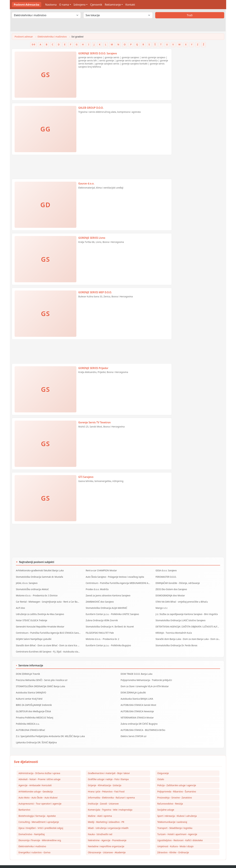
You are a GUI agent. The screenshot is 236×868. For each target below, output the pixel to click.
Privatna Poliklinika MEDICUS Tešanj (34, 711)
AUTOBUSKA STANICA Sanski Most (138, 699)
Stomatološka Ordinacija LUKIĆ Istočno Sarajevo (180, 618)
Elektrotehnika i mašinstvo (52, 37)
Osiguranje (163, 765)
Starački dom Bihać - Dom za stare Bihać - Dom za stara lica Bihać (48, 642)
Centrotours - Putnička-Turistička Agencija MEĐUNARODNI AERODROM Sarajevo (118, 582)
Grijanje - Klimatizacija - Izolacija (105, 777)
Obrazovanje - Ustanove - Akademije (107, 846)
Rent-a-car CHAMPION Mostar (101, 570)
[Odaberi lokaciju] (118, 15)
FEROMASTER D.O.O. (166, 576)
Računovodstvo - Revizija (170, 796)
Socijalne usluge (166, 802)
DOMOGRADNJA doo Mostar (170, 594)
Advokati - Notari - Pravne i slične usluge (39, 771)
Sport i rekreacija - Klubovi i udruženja (177, 809)
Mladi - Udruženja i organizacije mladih (108, 821)
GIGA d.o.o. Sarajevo (166, 570)
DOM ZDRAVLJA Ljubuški (133, 687)
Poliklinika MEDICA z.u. (27, 717)
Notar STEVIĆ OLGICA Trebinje (31, 618)
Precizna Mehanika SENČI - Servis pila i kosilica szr (41, 675)
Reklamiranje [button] (113, 5)
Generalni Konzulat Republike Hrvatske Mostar (39, 624)
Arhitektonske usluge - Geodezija (36, 784)
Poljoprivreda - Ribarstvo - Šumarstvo (177, 784)
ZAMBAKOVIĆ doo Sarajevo (99, 600)
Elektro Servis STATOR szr (133, 729)
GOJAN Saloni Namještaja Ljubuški (33, 635)
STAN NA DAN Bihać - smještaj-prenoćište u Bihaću (181, 600)
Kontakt (130, 5)
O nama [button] (64, 5)
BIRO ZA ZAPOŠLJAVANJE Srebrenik (33, 699)
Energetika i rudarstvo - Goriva (34, 846)
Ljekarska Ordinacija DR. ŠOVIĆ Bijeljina (36, 734)
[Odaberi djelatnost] (46, 15)
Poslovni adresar (24, 37)
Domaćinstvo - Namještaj (32, 827)
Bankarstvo (24, 802)
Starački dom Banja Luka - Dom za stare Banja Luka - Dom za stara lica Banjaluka (188, 635)
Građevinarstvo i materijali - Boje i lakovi (109, 765)
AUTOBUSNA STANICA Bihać (30, 723)
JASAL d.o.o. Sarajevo (26, 582)
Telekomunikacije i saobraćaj (172, 815)
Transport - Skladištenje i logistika (175, 821)
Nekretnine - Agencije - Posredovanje (107, 833)
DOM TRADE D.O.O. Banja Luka (136, 669)
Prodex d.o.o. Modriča (97, 588)
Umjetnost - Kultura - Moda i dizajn (175, 840)
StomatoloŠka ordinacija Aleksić (32, 588)
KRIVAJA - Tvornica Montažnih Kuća (173, 630)
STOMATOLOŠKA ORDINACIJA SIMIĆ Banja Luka (40, 681)
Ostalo (161, 771)
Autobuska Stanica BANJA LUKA (136, 693)
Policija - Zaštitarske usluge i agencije (177, 777)
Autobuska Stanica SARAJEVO (31, 687)
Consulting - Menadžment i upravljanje (39, 815)
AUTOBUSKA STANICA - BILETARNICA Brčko (142, 723)
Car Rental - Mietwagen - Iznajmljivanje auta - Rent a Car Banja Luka (48, 600)
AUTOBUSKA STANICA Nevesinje (137, 705)
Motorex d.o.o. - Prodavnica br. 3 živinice (36, 594)
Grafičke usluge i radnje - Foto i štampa (108, 771)
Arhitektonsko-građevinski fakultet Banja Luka (39, 570)
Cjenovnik (96, 5)
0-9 (33, 44)
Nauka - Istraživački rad (100, 827)
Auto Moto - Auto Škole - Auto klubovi (38, 790)
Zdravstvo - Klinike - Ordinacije (173, 846)
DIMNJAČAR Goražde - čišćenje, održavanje (177, 582)
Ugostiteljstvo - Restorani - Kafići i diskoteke (180, 833)
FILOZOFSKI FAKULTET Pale (99, 630)
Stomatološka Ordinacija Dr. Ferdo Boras (176, 642)
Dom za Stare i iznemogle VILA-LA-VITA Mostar (144, 681)
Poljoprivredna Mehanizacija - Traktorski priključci (146, 675)
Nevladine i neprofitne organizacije (106, 840)
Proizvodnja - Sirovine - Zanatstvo (175, 790)
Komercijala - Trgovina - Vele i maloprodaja (110, 802)
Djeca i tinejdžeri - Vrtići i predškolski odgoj (41, 821)
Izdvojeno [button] (80, 5)
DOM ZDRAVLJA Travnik (28, 669)
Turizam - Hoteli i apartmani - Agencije (177, 827)
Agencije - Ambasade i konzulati (35, 777)
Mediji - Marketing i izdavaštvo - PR (106, 815)
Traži (190, 15)
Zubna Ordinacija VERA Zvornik (101, 618)
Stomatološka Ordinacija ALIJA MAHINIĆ (106, 606)
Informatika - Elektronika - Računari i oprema (111, 790)
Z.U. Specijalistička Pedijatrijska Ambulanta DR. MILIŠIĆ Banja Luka (49, 729)
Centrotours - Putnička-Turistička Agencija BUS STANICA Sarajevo (48, 630)
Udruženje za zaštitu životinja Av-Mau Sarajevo (39, 612)
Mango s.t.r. (161, 606)
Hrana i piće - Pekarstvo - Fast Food (106, 784)
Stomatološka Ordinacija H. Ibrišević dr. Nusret (109, 624)
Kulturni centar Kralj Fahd (29, 693)
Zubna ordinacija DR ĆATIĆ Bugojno (139, 717)
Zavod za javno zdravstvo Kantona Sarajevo (107, 594)
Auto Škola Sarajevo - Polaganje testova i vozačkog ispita (114, 576)
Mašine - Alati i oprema (100, 809)
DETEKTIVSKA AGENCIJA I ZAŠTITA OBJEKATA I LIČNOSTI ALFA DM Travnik (188, 624)
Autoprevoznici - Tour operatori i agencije (40, 796)
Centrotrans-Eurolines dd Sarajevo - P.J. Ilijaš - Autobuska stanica (48, 647)
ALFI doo (20, 606)
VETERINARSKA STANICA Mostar (137, 711)
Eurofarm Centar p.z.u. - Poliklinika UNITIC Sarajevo (112, 612)
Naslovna (51, 5)
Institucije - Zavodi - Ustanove (103, 796)
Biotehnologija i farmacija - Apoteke (37, 809)
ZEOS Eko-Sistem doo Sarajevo (171, 588)
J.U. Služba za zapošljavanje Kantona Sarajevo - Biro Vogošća (186, 612)
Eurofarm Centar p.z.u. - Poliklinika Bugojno (108, 642)
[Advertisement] (92, 168)
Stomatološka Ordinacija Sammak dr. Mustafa (39, 576)
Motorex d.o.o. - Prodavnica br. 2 (102, 635)
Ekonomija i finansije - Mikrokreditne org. (40, 833)
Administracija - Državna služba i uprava (39, 765)
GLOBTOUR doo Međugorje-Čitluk (33, 705)
